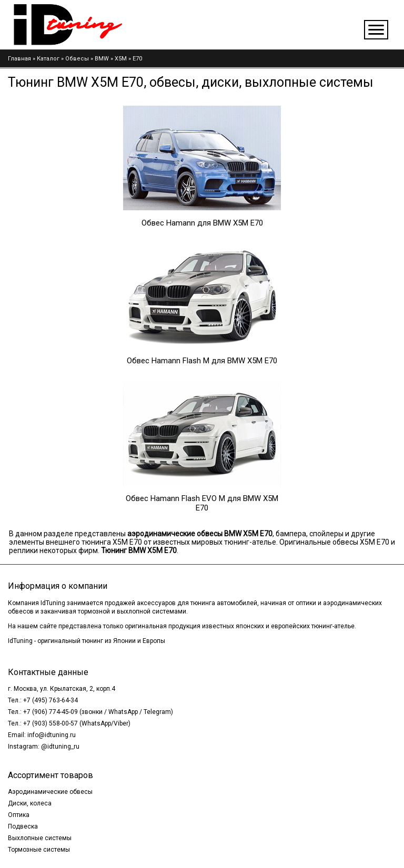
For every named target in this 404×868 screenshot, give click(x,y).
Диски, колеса (30, 803)
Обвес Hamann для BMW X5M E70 (202, 223)
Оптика (19, 815)
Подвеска (23, 826)
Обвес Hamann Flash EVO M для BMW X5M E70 (202, 503)
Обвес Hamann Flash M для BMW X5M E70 (202, 361)
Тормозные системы (39, 850)
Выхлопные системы (40, 838)
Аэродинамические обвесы (50, 792)
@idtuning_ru (60, 747)
